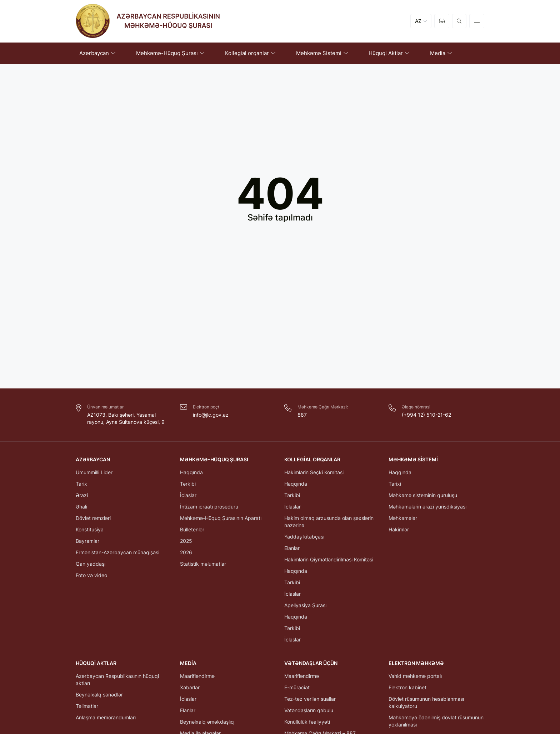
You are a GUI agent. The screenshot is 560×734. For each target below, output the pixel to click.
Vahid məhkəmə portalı (415, 676)
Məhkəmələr (403, 518)
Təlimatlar (87, 706)
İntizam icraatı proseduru (209, 507)
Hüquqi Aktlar (96, 663)
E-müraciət (297, 687)
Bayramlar (87, 541)
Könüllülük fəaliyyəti (307, 722)
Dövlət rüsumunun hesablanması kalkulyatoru (426, 702)
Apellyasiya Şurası (305, 605)
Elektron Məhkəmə (416, 663)
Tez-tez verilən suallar (310, 699)
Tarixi (395, 484)
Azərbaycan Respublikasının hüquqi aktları (117, 680)
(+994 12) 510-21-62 (426, 415)
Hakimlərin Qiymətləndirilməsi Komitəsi (329, 559)
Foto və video (91, 575)
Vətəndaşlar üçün (311, 663)
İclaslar (188, 495)
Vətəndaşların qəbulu (309, 710)
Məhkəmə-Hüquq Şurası (214, 459)
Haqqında (191, 472)
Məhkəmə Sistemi (413, 459)
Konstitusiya (90, 529)
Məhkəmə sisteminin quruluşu (423, 495)
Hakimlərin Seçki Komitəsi (314, 472)
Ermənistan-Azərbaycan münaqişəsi (117, 552)
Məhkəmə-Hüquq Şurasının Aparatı (221, 518)
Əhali (81, 507)
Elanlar (292, 548)
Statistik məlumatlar (203, 564)
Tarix (81, 484)
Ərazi (82, 495)
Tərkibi (188, 484)
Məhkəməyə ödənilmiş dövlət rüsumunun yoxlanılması (436, 721)
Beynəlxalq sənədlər (99, 695)
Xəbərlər (190, 687)
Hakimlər (399, 529)
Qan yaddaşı (91, 564)
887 (302, 415)
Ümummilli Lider (94, 472)
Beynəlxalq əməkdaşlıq (207, 722)
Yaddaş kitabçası (304, 537)
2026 (186, 552)
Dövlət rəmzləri (93, 518)
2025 (186, 541)
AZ (418, 21)
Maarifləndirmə (197, 676)
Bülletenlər (192, 529)
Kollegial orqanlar (312, 459)
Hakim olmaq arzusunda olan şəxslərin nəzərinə (329, 522)
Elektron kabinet (407, 687)
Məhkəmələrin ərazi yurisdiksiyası (427, 507)
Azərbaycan (93, 459)
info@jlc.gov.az (211, 415)
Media (188, 663)
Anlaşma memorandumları (106, 717)
